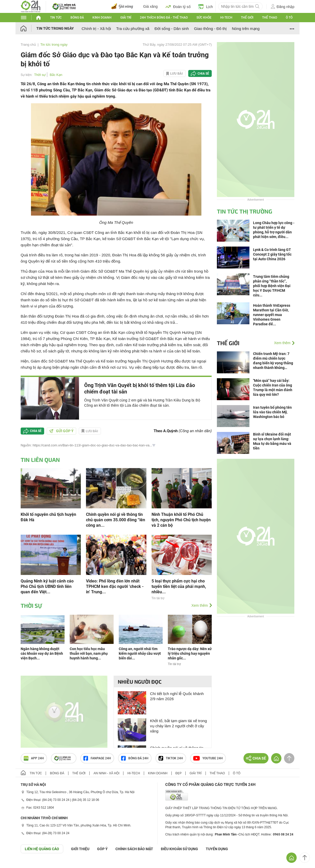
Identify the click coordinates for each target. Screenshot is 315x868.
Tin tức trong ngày (55, 28)
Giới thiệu (80, 849)
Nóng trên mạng (246, 29)
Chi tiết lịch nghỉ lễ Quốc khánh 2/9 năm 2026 (177, 696)
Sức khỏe (204, 18)
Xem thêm (200, 605)
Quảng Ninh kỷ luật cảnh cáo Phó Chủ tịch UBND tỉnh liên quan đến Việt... (47, 586)
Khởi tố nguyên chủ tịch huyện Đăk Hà (48, 517)
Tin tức (56, 18)
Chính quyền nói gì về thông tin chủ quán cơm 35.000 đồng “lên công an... (116, 520)
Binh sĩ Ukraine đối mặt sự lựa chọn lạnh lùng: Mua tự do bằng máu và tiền (272, 441)
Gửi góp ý (61, 431)
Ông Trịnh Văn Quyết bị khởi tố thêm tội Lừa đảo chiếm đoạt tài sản (140, 388)
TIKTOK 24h (171, 758)
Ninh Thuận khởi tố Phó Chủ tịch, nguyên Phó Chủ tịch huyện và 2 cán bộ (181, 520)
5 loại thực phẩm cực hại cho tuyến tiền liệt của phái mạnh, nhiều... (179, 586)
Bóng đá (77, 18)
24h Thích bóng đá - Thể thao (164, 18)
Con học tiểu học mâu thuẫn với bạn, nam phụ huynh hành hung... (89, 653)
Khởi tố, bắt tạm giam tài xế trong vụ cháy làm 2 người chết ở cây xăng (178, 726)
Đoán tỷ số (178, 6)
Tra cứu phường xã (133, 29)
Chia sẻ (203, 74)
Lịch (206, 6)
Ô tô (289, 18)
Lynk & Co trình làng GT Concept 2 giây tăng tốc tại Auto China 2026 (272, 254)
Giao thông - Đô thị (210, 29)
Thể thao (270, 18)
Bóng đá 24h (135, 758)
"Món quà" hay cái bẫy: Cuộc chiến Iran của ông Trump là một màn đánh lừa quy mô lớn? (273, 388)
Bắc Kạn (56, 75)
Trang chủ (28, 45)
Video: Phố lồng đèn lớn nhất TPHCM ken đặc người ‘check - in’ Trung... (115, 586)
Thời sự (40, 75)
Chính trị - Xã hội (96, 29)
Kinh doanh (102, 18)
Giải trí (126, 18)
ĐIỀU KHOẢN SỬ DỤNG (179, 849)
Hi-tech (226, 18)
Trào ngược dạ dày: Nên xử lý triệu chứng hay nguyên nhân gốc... (190, 653)
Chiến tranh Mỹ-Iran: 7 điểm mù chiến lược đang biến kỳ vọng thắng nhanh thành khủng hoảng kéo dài (273, 361)
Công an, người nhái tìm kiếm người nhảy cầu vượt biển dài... (140, 653)
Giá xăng (151, 6)
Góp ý (102, 849)
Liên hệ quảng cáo (42, 849)
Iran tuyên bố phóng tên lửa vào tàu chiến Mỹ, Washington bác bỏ (272, 412)
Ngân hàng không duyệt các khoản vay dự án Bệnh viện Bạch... (42, 653)
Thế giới (247, 18)
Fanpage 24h (97, 758)
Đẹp (179, 773)
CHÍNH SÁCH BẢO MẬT (134, 849)
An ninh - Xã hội (106, 773)
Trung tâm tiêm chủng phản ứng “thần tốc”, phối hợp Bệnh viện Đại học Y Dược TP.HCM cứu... (272, 286)
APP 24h (34, 758)
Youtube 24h (208, 758)
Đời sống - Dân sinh (172, 29)
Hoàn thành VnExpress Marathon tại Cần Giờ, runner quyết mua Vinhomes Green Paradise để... (272, 315)
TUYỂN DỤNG (217, 849)
